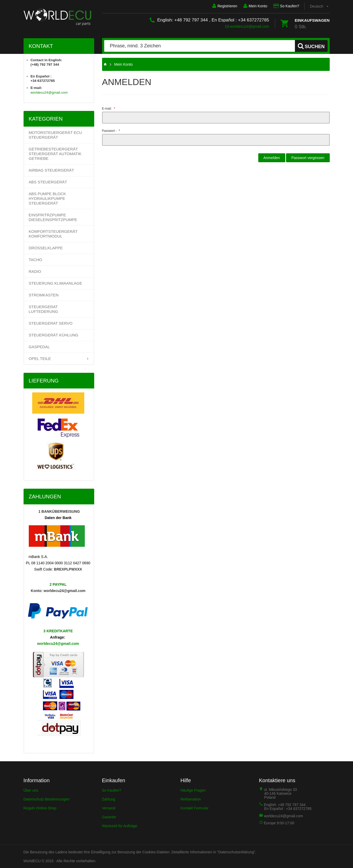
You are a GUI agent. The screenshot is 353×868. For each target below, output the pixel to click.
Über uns (31, 790)
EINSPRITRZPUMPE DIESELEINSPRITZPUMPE (53, 217)
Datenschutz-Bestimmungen (47, 799)
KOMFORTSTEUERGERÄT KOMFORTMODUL (53, 234)
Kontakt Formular (195, 808)
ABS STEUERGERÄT (48, 182)
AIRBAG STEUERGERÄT (51, 170)
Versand (109, 808)
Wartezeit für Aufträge (120, 826)
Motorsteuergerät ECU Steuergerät (55, 135)
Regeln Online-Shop (40, 808)
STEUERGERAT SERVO (51, 323)
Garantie (109, 817)
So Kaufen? (286, 6)
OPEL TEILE (40, 359)
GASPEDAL (39, 347)
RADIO (35, 271)
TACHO (35, 260)
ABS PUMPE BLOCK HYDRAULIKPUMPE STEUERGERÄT (47, 198)
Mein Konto (255, 6)
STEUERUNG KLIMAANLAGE (55, 283)
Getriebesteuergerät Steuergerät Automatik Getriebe (55, 154)
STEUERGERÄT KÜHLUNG (54, 335)
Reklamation (191, 799)
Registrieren (225, 6)
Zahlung (109, 799)
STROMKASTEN (44, 295)
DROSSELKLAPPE (46, 248)
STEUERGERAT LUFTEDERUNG (44, 309)
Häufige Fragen (193, 790)
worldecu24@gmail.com (247, 26)
